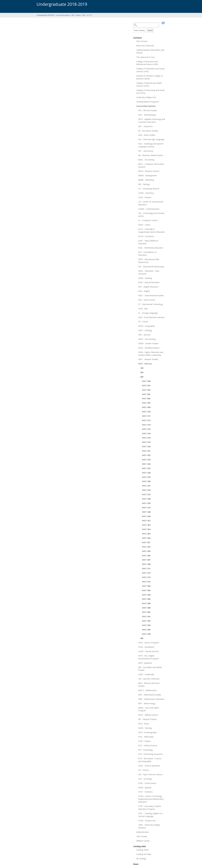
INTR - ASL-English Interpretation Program (148, 657)
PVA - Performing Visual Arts (151, 754)
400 (142, 638)
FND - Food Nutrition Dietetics (151, 317)
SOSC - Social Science (147, 783)
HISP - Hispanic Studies (148, 359)
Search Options (149, 27)
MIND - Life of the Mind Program (148, 709)
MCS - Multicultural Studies (150, 695)
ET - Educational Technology (151, 304)
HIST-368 (146, 564)
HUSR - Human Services (148, 651)
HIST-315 (146, 429)
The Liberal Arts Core (146, 57)
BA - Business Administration (151, 155)
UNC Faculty (142, 836)
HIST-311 (146, 416)
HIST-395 (146, 630)
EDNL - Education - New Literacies (149, 272)
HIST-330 (146, 481)
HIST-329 (146, 477)
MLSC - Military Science (148, 715)
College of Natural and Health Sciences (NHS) (149, 84)
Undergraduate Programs (148, 102)
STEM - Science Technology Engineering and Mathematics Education (151, 799)
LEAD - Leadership (146, 674)
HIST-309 (146, 407)
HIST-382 (146, 586)
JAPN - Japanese (145, 663)
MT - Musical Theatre (148, 719)
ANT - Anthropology (147, 115)
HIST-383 (146, 590)
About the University (145, 46)
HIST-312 (146, 420)
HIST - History (76, 15)
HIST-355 (146, 534)
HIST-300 (146, 381)
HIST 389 (146, 612)
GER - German (144, 335)
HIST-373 (146, 577)
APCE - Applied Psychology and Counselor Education (152, 121)
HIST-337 (146, 494)
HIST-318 (146, 438)
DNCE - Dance (144, 225)
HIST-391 (146, 616)
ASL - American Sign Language (151, 139)
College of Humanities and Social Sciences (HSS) (150, 70)
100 (142, 368)
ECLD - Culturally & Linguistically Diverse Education (152, 230)
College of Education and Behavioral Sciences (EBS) (147, 63)
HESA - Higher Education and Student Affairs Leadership (151, 354)
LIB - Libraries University (149, 679)
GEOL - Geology (145, 330)
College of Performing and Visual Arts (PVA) (150, 92)
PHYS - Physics (145, 741)
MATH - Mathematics (148, 690)
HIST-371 (146, 568)
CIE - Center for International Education (151, 203)
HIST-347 (146, 508)
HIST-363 (146, 551)
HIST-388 (146, 608)
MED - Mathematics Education (151, 699)
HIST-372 (146, 573)
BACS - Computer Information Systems (151, 165)
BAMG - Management (148, 175)
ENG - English (144, 291)
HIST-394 (146, 625)
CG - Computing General (149, 189)
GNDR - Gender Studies (148, 343)
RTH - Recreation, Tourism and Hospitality (150, 760)
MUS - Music (144, 724)
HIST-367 (146, 560)
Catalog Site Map (144, 854)
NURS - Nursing (145, 728)
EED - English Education (148, 287)
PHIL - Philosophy (146, 737)
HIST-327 (146, 468)
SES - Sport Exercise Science (150, 774)
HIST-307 (146, 403)
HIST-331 (146, 486)
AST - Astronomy (146, 151)
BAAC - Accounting (146, 160)
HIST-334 (146, 490)
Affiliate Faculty (143, 841)
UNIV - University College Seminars (149, 826)
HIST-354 (146, 529)
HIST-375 (146, 582)
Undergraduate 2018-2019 (45, 15)
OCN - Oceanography (147, 732)
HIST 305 (146, 394)
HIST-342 (146, 503)
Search (150, 30)
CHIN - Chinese (145, 197)
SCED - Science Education (149, 766)
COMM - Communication (149, 209)
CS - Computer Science (148, 220)
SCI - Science (144, 770)
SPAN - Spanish (145, 787)
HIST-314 (146, 425)
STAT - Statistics (145, 792)
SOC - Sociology (145, 779)
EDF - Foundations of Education (147, 253)
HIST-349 (146, 516)
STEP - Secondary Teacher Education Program (150, 808)
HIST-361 (146, 547)
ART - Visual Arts (145, 126)
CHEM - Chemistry (146, 193)
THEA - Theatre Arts (147, 821)
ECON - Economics (146, 236)
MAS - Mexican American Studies (149, 684)
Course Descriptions (63, 15)
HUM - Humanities (146, 647)
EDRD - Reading (145, 278)
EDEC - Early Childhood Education (148, 242)
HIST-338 (146, 499)
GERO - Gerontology (147, 339)
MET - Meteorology (147, 703)
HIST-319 (146, 442)
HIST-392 (146, 621)
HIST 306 (146, 398)
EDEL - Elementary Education (151, 248)
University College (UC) (146, 97)
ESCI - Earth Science (147, 300)
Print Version (142, 41)
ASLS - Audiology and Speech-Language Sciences (151, 145)
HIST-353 (146, 525)
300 (84, 15)
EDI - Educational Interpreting (151, 266)
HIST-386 (146, 603)
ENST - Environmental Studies (151, 295)
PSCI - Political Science (148, 745)
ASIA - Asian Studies (147, 135)
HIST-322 (146, 455)
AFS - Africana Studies (148, 110)
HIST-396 (146, 634)
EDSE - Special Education (149, 282)
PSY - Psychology (146, 750)
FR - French (143, 322)
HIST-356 (146, 538)
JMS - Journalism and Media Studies (150, 669)
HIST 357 (146, 542)
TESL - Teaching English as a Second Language (150, 815)
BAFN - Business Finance (149, 171)
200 (142, 372)
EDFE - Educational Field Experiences (149, 261)
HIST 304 (146, 390)
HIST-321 (146, 451)
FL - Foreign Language (148, 313)
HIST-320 (146, 446)
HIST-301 (146, 385)
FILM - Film (143, 309)
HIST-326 (146, 464)
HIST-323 (146, 460)
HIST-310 (146, 412)
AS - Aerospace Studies (148, 131)
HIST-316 (146, 433)
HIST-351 (146, 520)
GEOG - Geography (146, 326)
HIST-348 (146, 512)
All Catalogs (141, 858)
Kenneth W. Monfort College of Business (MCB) (150, 77)
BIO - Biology (144, 184)
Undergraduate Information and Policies (150, 51)
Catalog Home (143, 850)
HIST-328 (146, 473)
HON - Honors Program (149, 643)
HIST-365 (146, 555)
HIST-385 (146, 599)
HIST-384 (146, 595)
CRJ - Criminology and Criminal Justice (151, 215)
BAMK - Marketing (146, 180)
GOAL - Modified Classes (149, 348)
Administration (143, 832)
